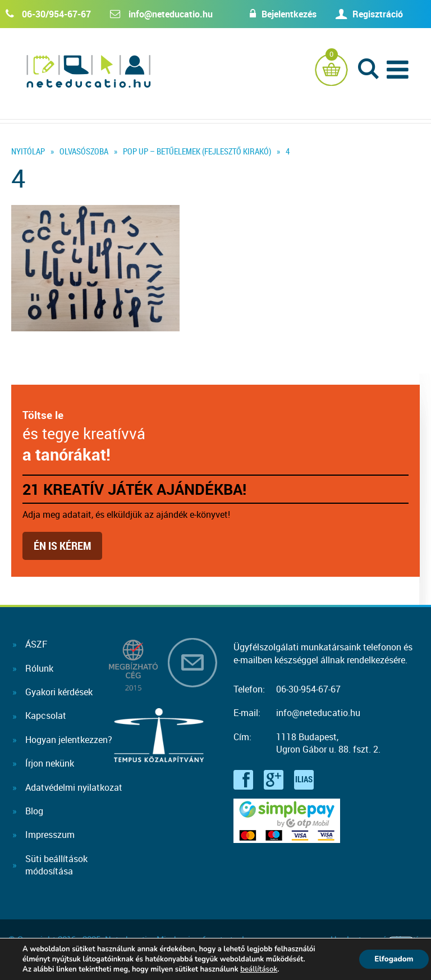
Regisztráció (378, 14)
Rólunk (39, 668)
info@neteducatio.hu (171, 14)
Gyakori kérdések (59, 692)
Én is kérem (62, 546)
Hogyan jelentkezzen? (69, 740)
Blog (34, 811)
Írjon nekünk (50, 763)
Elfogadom (392, 959)
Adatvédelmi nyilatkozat (74, 787)
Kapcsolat (46, 715)
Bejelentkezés (283, 14)
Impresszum (50, 835)
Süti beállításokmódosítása (56, 865)
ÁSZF (36, 644)
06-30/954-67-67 (56, 14)
